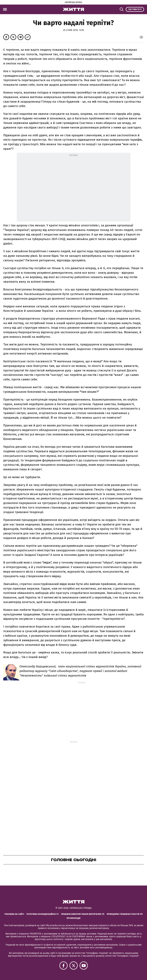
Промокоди (73, 918)
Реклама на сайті (14, 914)
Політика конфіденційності (43, 914)
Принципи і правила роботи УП (125, 914)
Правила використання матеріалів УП (83, 914)
